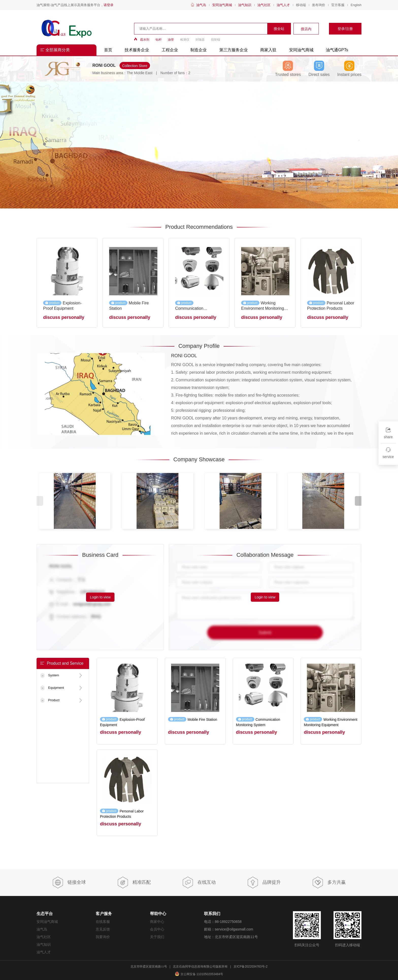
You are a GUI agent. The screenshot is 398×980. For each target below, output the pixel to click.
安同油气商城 (222, 5)
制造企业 (198, 50)
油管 (171, 40)
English (356, 5)
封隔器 (200, 40)
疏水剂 (145, 40)
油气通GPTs (337, 50)
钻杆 (159, 40)
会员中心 (157, 929)
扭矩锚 (215, 40)
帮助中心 (158, 914)
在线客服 (103, 922)
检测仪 (185, 40)
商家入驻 (268, 50)
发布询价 (319, 5)
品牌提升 (264, 883)
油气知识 (245, 5)
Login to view (100, 597)
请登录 (109, 5)
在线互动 (199, 883)
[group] (199, 145)
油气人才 (283, 5)
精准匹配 (134, 883)
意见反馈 (103, 929)
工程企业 (170, 50)
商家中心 (157, 922)
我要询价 (103, 937)
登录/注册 (345, 29)
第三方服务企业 (234, 50)
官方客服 (338, 5)
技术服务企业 (137, 50)
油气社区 (264, 5)
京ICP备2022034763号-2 (250, 967)
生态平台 (45, 914)
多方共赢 (329, 883)
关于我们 (157, 937)
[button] (358, 501)
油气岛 (201, 5)
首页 (108, 50)
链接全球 (69, 883)
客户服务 (104, 914)
